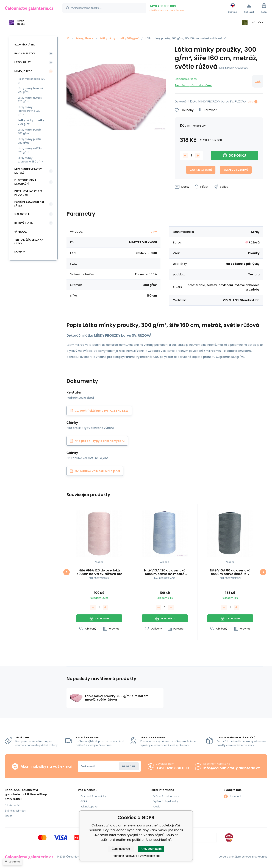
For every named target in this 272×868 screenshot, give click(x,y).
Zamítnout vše (121, 849)
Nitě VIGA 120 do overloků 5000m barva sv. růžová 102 (99, 572)
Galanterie (22, 214)
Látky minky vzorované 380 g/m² (31, 160)
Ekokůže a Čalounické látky (29, 204)
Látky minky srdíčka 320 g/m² (30, 150)
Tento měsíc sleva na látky (29, 242)
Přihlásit (129, 766)
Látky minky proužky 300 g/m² (119, 38)
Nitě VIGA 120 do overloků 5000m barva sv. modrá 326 (165, 572)
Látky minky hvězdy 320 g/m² (30, 100)
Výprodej (21, 232)
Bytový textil (24, 223)
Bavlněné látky (25, 53)
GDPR (84, 801)
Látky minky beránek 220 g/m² (31, 90)
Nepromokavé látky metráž (28, 171)
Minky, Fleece (85, 38)
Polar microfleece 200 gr (32, 81)
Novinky (20, 252)
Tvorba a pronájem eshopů (234, 857)
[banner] (29, 9)
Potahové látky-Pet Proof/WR (28, 193)
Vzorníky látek (25, 45)
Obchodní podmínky (93, 796)
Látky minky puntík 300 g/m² (29, 131)
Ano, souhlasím (151, 849)
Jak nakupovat (90, 807)
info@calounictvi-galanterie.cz (167, 10)
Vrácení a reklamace (166, 796)
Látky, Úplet (23, 62)
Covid (157, 807)
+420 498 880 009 (163, 6)
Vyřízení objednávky (166, 801)
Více (250, 102)
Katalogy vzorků (236, 170)
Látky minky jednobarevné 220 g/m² (29, 111)
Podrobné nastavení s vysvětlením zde (136, 856)
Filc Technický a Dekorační (25, 182)
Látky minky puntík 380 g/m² (29, 141)
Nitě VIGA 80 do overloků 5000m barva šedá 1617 (230, 572)
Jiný (258, 81)
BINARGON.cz (259, 857)
